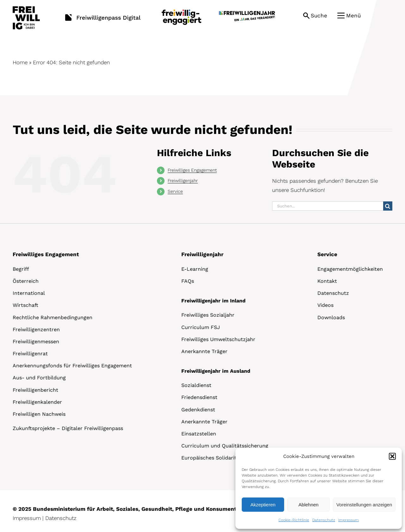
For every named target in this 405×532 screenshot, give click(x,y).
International (29, 293)
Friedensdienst (199, 397)
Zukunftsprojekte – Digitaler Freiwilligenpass (68, 428)
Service (175, 191)
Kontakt (327, 281)
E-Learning (195, 269)
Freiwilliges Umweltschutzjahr (218, 339)
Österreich (26, 281)
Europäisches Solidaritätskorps (220, 458)
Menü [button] (353, 16)
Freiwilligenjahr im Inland (213, 301)
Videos (325, 305)
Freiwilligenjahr (183, 180)
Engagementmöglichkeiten (350, 269)
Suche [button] (319, 16)
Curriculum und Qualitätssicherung (225, 446)
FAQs (188, 281)
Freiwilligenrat (30, 354)
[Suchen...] (328, 206)
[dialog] (319, 488)
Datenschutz (324, 520)
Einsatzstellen (199, 434)
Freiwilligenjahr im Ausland (216, 371)
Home (20, 62)
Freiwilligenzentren (36, 329)
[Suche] (388, 206)
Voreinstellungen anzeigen (364, 505)
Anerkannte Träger (204, 351)
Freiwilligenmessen (36, 342)
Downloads (331, 317)
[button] (392, 456)
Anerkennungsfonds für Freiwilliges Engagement (72, 366)
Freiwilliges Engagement (192, 170)
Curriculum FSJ (201, 327)
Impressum (349, 520)
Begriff (21, 269)
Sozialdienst (196, 385)
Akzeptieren (263, 505)
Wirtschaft (25, 305)
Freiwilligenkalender (37, 402)
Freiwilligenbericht (35, 390)
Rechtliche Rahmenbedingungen (53, 317)
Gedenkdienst (198, 410)
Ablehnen (308, 505)
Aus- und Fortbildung (39, 378)
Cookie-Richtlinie (294, 520)
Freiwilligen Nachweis (39, 414)
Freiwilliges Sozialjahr (208, 315)
